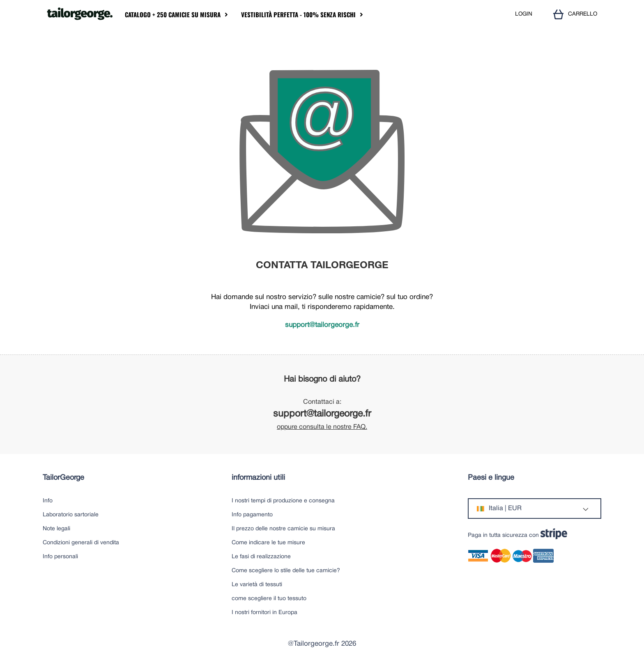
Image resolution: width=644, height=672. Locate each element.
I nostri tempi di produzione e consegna (283, 501)
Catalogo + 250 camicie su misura (173, 15)
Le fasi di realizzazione (261, 557)
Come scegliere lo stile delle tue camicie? (286, 571)
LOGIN (524, 14)
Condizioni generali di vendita (81, 543)
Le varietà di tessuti (257, 585)
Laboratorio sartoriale (71, 515)
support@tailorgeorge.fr (322, 325)
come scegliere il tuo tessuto (269, 599)
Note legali (56, 529)
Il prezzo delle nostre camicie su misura (283, 529)
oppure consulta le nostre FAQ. (322, 427)
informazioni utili (258, 478)
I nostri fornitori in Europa (264, 613)
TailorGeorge (63, 478)
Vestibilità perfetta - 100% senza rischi (298, 15)
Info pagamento (252, 515)
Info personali (60, 557)
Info (48, 501)
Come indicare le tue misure (268, 543)
